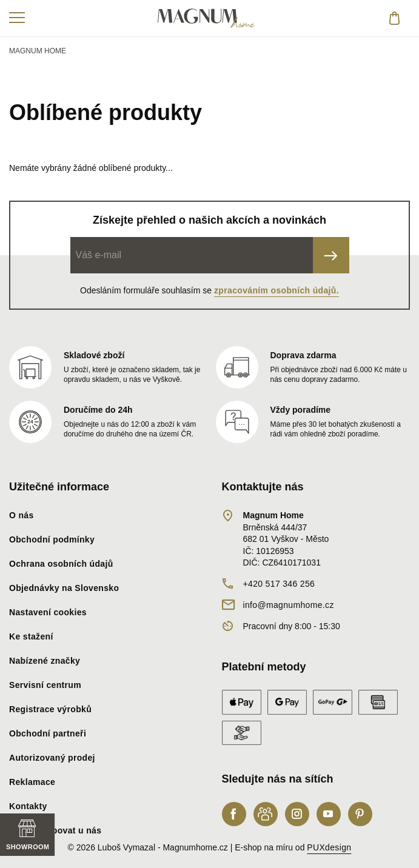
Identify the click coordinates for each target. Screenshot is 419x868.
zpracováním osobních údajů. (277, 290)
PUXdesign (329, 847)
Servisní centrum (45, 685)
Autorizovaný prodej (52, 758)
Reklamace (32, 782)
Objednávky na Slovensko (64, 588)
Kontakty (28, 806)
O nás (22, 515)
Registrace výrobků (50, 709)
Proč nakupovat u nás (55, 830)
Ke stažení (31, 636)
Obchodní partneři (48, 733)
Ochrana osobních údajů (61, 564)
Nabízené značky (45, 661)
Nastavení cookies (48, 612)
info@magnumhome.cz (289, 605)
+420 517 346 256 (279, 584)
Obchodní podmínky (52, 539)
